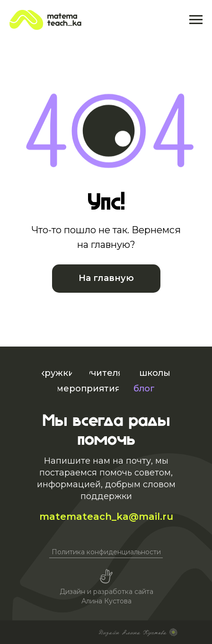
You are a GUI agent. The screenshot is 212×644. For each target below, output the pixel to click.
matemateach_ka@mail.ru (106, 517)
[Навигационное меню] (196, 20)
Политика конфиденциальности (106, 552)
